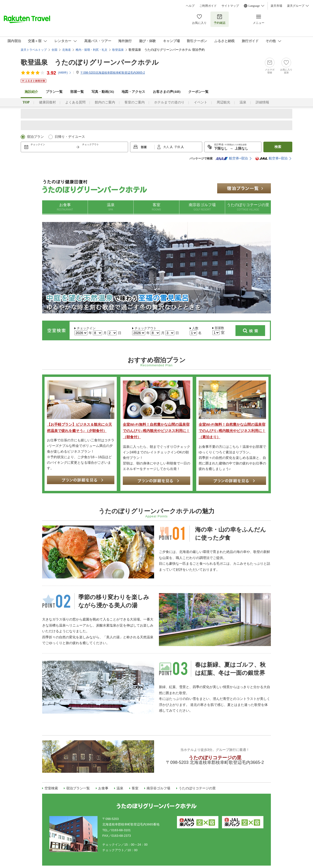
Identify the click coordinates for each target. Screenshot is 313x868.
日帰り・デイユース (70, 137)
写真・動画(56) (103, 92)
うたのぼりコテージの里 (248, 207)
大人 (166, 147)
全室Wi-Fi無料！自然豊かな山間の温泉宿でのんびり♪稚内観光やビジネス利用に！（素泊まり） (232, 431)
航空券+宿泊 (232, 158)
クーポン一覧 (198, 92)
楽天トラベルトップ (34, 50)
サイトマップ (230, 6)
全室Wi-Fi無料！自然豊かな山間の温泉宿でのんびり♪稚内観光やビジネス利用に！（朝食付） (156, 431)
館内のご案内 (105, 102)
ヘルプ (190, 6)
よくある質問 (75, 102)
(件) (65, 73)
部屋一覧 (77, 92)
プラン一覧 (54, 92)
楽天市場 (276, 6)
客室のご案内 (135, 102)
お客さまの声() (167, 92)
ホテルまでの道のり (169, 102)
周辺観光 (223, 102)
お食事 (65, 207)
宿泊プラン (35, 137)
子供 (178, 147)
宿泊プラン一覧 (78, 788)
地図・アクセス (133, 92)
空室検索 (51, 788)
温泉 (243, 102)
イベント (201, 102)
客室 (156, 207)
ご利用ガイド (208, 6)
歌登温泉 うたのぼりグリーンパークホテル (90, 62)
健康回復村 (47, 102)
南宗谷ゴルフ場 (202, 207)
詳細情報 (262, 102)
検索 (278, 147)
